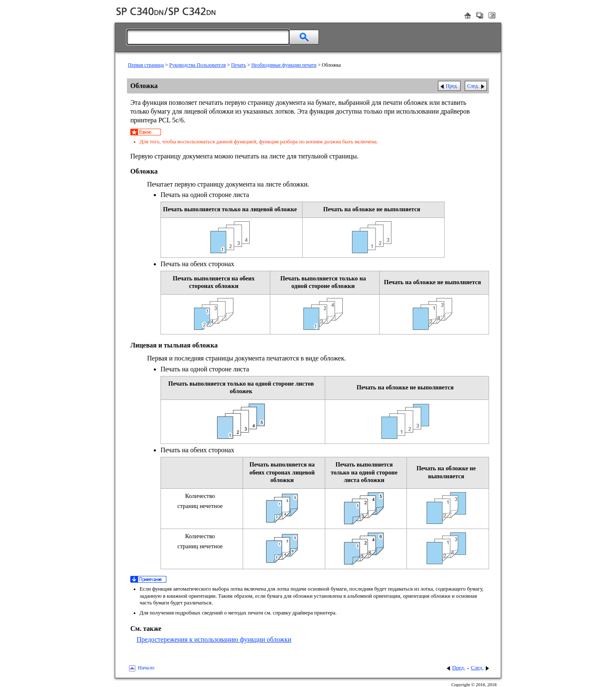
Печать (238, 65)
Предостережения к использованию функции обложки (214, 639)
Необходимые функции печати (284, 65)
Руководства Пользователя (198, 65)
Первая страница (146, 65)
